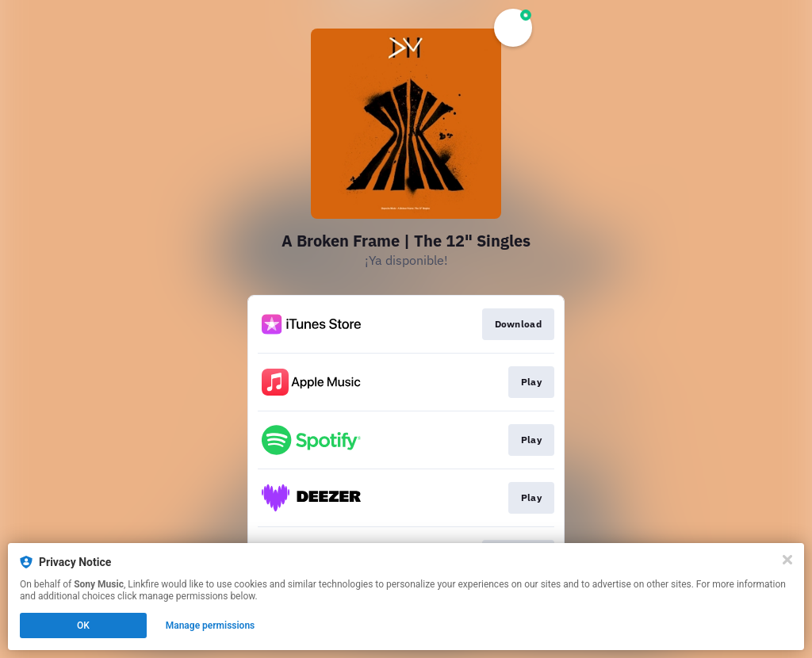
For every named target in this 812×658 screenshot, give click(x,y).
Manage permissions (211, 625)
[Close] (787, 560)
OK (83, 625)
